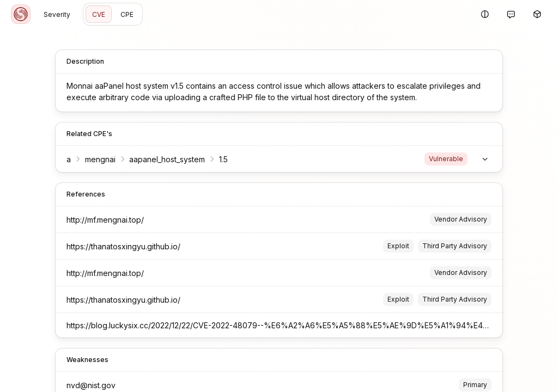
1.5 (223, 159)
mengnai (100, 159)
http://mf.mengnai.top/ (105, 220)
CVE (99, 14)
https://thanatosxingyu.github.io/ (123, 246)
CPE (127, 14)
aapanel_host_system (167, 159)
